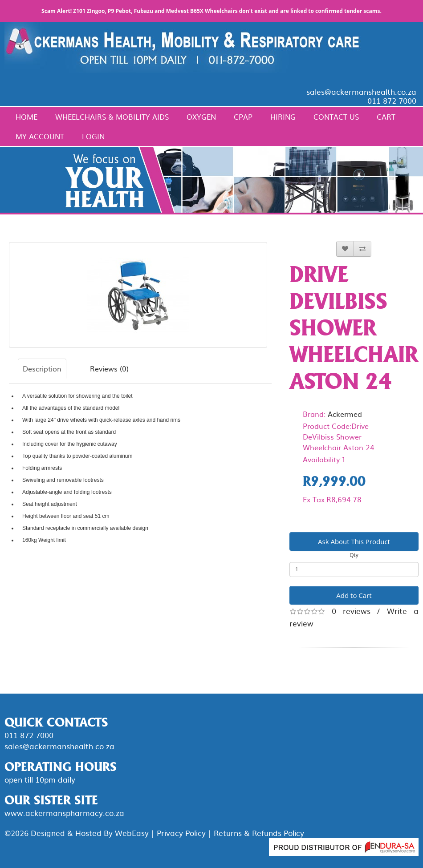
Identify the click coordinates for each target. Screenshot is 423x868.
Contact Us (336, 117)
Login (93, 136)
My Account (40, 136)
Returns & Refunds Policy (259, 833)
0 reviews (351, 611)
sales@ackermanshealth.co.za (361, 91)
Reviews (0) (109, 368)
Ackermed (345, 414)
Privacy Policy (181, 833)
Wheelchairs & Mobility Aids (112, 117)
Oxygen (201, 117)
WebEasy (132, 833)
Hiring (283, 117)
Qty (354, 555)
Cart (386, 117)
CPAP (243, 117)
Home (26, 117)
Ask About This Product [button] (354, 541)
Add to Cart (354, 595)
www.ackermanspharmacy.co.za (64, 813)
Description (42, 368)
